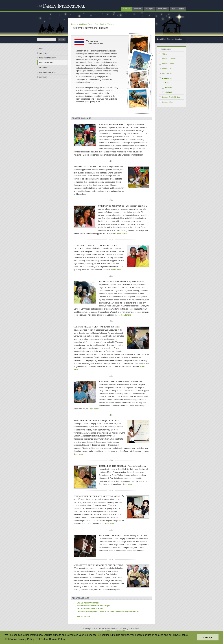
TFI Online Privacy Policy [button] (20, 639)
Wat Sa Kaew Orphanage (88, 603)
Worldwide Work (47, 63)
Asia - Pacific (167, 73)
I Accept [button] (208, 637)
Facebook (179, 39)
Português (163, 9)
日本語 (181, 9)
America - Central (169, 59)
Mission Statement (47, 58)
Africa (164, 54)
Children (43, 67)
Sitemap (170, 39)
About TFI (43, 53)
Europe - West (168, 102)
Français (150, 9)
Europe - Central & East (171, 97)
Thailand (168, 92)
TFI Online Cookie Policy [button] (51, 639)
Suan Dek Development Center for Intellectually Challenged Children (108, 611)
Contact (43, 77)
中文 (173, 9)
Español (138, 9)
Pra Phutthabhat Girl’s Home (90, 609)
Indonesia (169, 87)
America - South (168, 68)
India (167, 83)
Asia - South (99, 24)
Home (42, 48)
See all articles (84, 617)
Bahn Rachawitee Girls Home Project (94, 606)
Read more (122, 233)
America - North (168, 64)
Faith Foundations (47, 72)
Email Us (161, 39)
